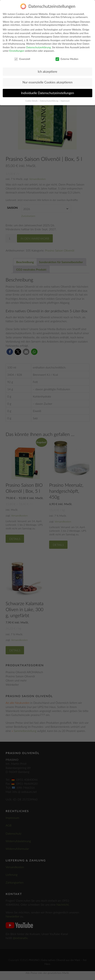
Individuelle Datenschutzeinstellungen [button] (48, 93)
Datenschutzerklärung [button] (49, 101)
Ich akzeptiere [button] (48, 72)
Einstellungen (17, 51)
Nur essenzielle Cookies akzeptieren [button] (47, 82)
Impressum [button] (65, 101)
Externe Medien (67, 59)
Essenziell (22, 59)
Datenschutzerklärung (38, 47)
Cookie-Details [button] (32, 101)
